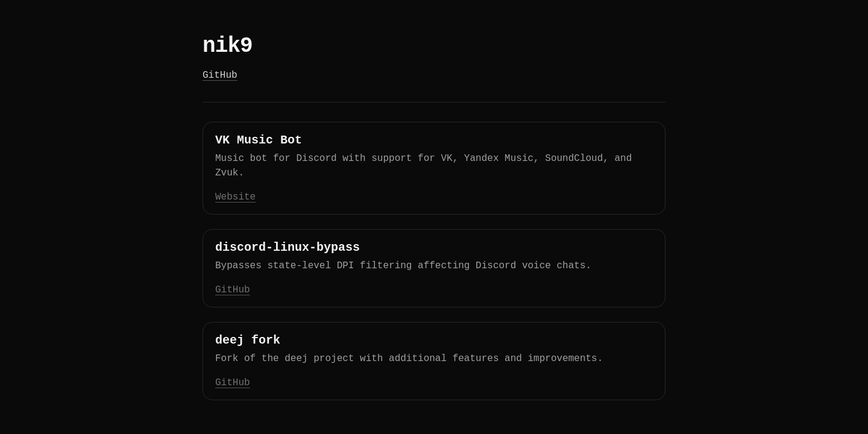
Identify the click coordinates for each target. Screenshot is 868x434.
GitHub (220, 75)
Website (235, 197)
